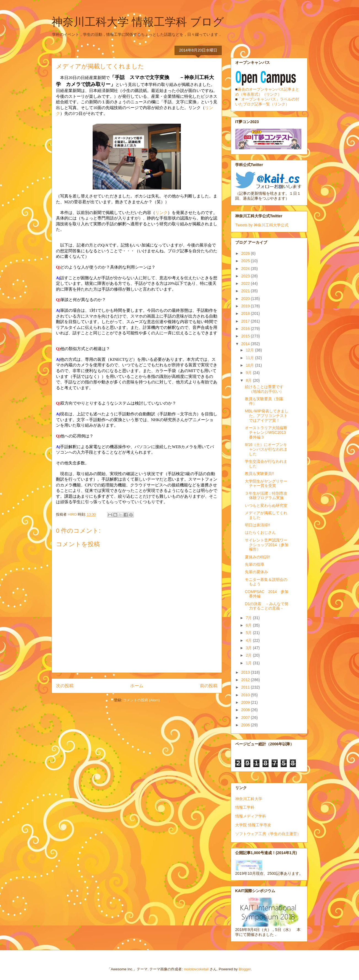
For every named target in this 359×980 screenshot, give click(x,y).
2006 (246, 725)
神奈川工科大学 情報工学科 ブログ (138, 22)
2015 (246, 336)
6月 (249, 625)
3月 (249, 648)
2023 (246, 276)
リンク (161, 213)
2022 (246, 283)
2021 (246, 291)
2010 (246, 695)
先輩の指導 (254, 564)
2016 (246, 329)
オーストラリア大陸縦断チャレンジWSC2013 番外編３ (267, 432)
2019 (246, 306)
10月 (250, 365)
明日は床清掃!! (258, 525)
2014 (246, 344)
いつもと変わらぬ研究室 (266, 505)
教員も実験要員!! (259, 473)
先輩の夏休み (256, 572)
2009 (246, 702)
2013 (246, 672)
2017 (246, 321)
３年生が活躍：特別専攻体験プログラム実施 (266, 496)
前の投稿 (209, 686)
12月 (250, 350)
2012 (246, 680)
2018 (246, 313)
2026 (246, 253)
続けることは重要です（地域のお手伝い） (264, 389)
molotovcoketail (196, 969)
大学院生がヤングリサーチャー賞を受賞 (266, 484)
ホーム (137, 686)
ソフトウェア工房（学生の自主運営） (268, 834)
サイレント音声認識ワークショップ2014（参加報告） (267, 545)
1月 (249, 663)
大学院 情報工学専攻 (253, 825)
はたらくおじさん (260, 532)
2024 (246, 269)
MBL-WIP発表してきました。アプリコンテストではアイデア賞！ (267, 416)
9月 (249, 373)
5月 (249, 633)
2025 (246, 261)
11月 (250, 358)
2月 (249, 655)
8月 (249, 380)
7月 (249, 618)
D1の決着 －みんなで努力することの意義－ (267, 606)
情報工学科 (245, 807)
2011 (246, 687)
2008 (246, 710)
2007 (246, 718)
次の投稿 (65, 686)
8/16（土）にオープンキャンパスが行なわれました (266, 449)
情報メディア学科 (251, 816)
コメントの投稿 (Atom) (141, 700)
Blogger (245, 969)
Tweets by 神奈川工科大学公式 (262, 225)
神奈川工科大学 (249, 799)
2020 (246, 299)
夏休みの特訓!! (258, 557)
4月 (249, 640)
